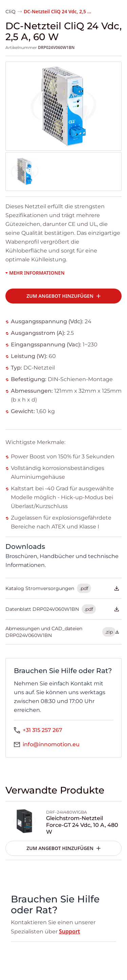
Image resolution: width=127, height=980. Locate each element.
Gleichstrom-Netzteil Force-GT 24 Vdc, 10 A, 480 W (82, 825)
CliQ (10, 12)
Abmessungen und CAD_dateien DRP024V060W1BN (62, 632)
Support (69, 931)
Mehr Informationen (35, 273)
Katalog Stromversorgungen (62, 588)
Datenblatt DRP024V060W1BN (62, 609)
